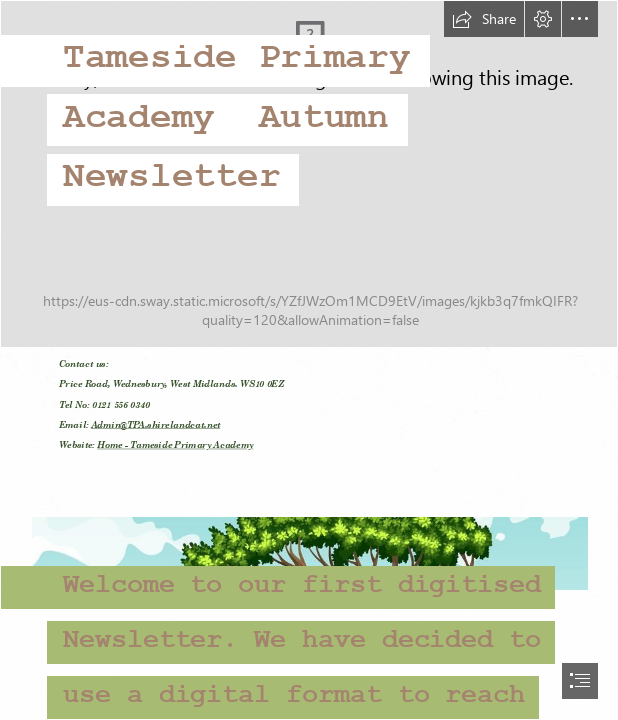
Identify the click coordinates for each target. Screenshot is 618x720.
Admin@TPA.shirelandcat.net (155, 425)
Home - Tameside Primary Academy (175, 445)
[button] (484, 19)
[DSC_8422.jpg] (309, 174)
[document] (309, 360)
